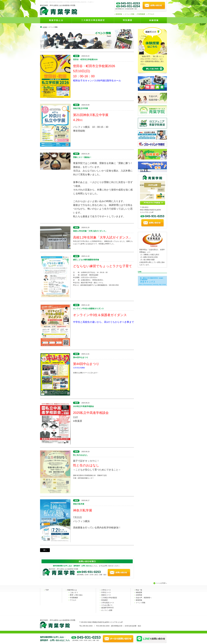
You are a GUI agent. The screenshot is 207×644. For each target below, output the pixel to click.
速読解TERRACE (107, 608)
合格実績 (139, 595)
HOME (45, 27)
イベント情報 (130, 14)
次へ (45, 550)
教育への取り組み (76, 595)
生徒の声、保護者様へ (144, 598)
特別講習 (104, 600)
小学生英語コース (108, 603)
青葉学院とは (72, 590)
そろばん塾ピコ (107, 605)
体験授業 (139, 592)
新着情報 (119, 14)
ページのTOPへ (161, 583)
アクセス (151, 14)
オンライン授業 (107, 610)
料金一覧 (139, 590)
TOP (47, 590)
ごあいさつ (74, 592)
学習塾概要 (141, 14)
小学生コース (106, 590)
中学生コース (106, 592)
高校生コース (106, 595)
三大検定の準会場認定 (109, 598)
